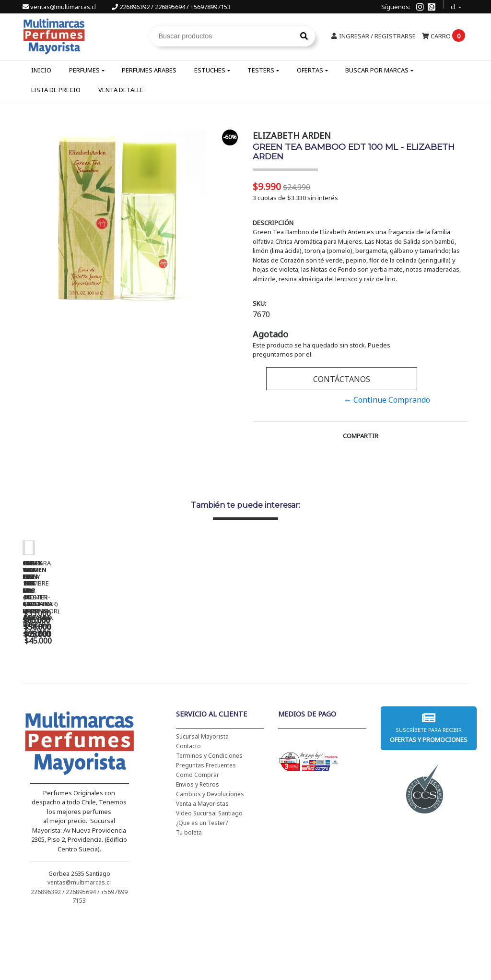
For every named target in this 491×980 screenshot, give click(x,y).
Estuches (210, 70)
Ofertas (310, 70)
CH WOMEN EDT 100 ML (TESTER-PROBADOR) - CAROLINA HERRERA (224, 690)
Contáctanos (342, 379)
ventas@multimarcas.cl (60, 7)
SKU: (259, 303)
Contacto (188, 808)
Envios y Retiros (198, 846)
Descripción (273, 223)
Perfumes (84, 70)
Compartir (361, 436)
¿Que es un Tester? (202, 885)
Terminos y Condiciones (209, 818)
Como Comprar (198, 837)
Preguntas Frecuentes (206, 827)
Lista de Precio (56, 90)
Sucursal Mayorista (202, 798)
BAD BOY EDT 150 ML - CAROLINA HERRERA (358, 687)
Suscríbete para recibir (429, 790)
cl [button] (454, 6)
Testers (261, 70)
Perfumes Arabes (149, 70)
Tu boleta (189, 894)
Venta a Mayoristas (202, 866)
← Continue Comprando (387, 400)
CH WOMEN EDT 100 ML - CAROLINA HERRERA (90, 687)
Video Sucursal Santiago (209, 875)
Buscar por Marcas (377, 70)
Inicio (41, 70)
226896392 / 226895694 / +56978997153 (171, 7)
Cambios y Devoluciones (210, 856)
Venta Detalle (121, 90)
